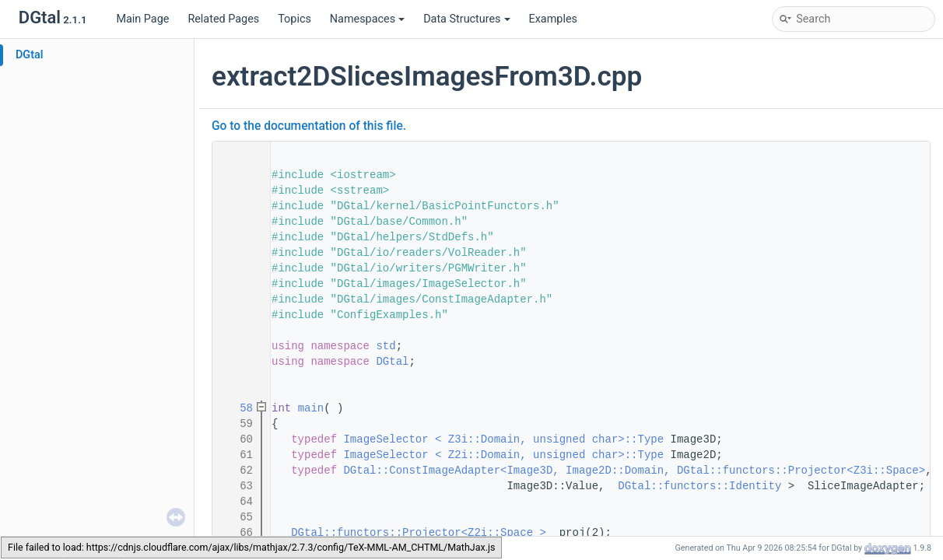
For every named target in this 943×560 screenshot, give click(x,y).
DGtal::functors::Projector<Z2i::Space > (419, 533)
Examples (553, 19)
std (386, 346)
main (311, 408)
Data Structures (466, 19)
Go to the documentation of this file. (309, 126)
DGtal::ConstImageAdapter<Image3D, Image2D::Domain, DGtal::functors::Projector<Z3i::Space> (634, 471)
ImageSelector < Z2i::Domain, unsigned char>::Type (503, 455)
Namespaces (367, 19)
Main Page (142, 19)
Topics (294, 19)
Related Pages (223, 19)
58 (237, 408)
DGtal (30, 55)
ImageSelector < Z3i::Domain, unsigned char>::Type (503, 439)
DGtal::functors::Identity (699, 486)
